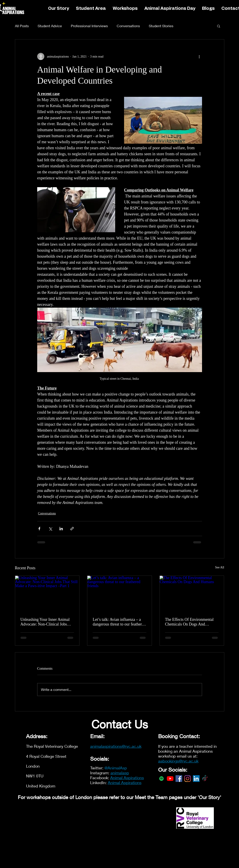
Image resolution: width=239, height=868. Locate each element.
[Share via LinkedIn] (61, 529)
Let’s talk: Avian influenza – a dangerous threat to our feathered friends (119, 622)
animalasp (120, 773)
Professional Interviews (89, 26)
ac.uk (194, 761)
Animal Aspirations (127, 778)
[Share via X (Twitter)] (50, 529)
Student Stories (161, 26)
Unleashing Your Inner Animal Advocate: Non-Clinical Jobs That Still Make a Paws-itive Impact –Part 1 (45, 622)
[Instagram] (188, 779)
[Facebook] (179, 779)
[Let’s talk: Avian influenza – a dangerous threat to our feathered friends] (119, 594)
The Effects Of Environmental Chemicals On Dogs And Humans (189, 622)
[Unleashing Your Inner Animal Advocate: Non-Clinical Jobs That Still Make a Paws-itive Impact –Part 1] (47, 594)
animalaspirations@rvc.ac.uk (116, 746)
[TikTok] (205, 779)
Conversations (128, 26)
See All (220, 567)
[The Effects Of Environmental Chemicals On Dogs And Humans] (192, 594)
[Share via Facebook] (39, 529)
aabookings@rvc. (173, 761)
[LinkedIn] (196, 779)
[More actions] (199, 56)
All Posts (22, 26)
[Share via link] (72, 529)
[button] (219, 26)
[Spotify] (161, 779)
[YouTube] (170, 779)
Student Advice (50, 26)
